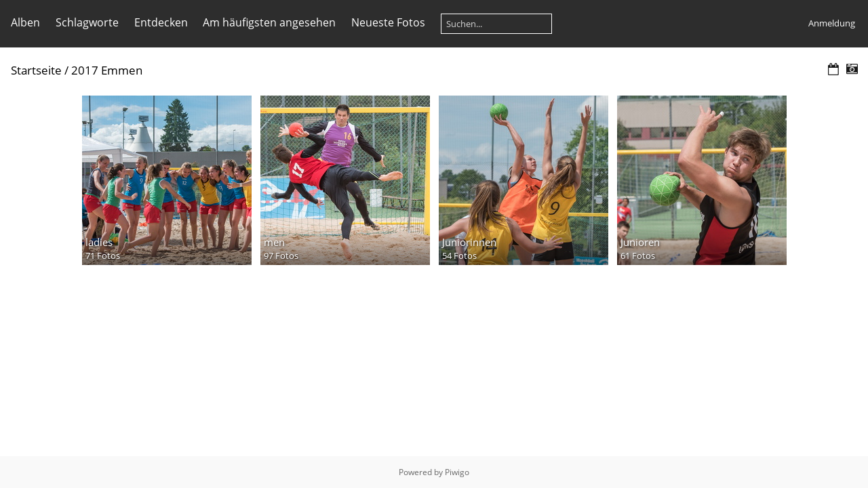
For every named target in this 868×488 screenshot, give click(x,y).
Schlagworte (87, 22)
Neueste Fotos (388, 22)
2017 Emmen (107, 70)
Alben (25, 22)
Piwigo (457, 472)
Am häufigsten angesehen (269, 22)
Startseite (36, 70)
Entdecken (161, 22)
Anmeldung (832, 23)
